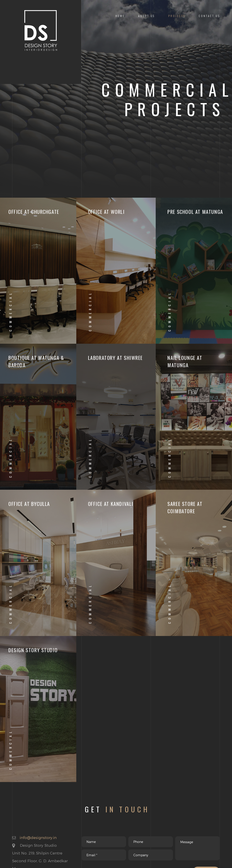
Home (120, 16)
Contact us (209, 16)
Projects (177, 16)
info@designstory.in (38, 837)
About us (147, 16)
